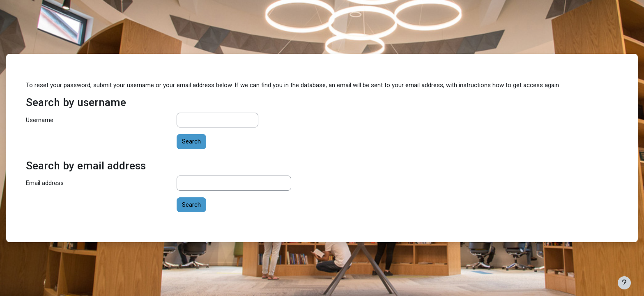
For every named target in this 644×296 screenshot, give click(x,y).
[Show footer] (624, 283)
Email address (45, 183)
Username (40, 120)
